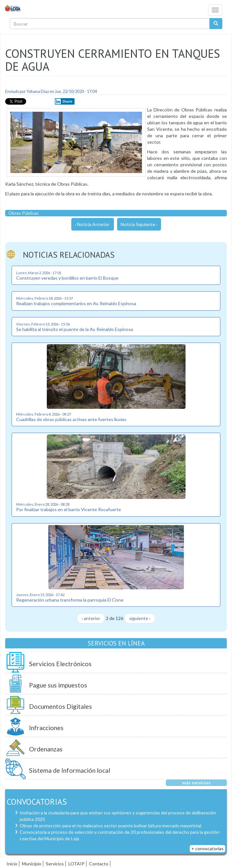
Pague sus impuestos (58, 685)
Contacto (99, 864)
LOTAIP (76, 864)
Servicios (55, 864)
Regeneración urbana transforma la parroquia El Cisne (70, 600)
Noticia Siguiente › (139, 224)
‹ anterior (91, 618)
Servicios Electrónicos (60, 664)
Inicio (12, 864)
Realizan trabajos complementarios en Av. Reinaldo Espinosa (76, 303)
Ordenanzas (46, 749)
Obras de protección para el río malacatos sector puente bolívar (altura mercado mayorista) (111, 826)
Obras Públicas (24, 213)
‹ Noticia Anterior (92, 224)
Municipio (32, 864)
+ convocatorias (207, 848)
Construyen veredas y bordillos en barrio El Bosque (67, 278)
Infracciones (46, 728)
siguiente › (140, 618)
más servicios (196, 783)
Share (64, 101)
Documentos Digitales (61, 706)
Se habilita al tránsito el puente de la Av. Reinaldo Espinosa (75, 329)
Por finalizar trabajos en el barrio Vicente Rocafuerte (69, 509)
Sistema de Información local (70, 770)
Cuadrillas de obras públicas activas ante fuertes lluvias (71, 419)
